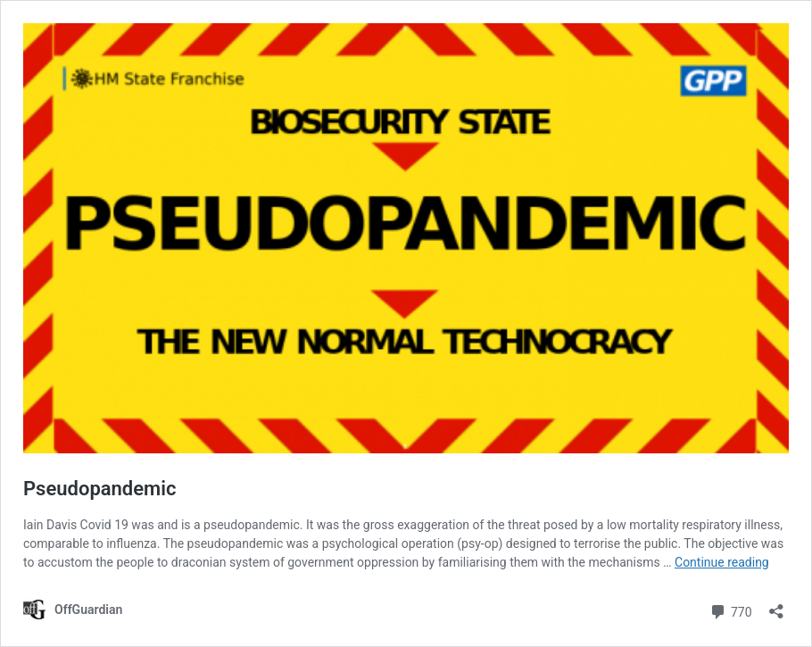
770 (730, 610)
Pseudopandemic (99, 489)
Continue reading (722, 562)
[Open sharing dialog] (776, 606)
